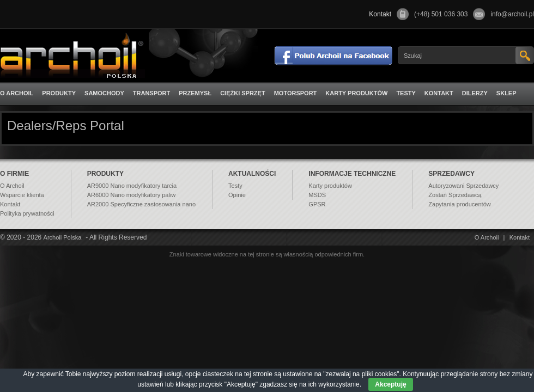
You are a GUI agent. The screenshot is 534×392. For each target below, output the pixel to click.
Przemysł (195, 93)
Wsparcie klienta (22, 195)
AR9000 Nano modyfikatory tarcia (132, 186)
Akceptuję (390, 384)
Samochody (104, 93)
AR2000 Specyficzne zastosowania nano (141, 204)
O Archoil (17, 93)
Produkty (59, 93)
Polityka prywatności (27, 213)
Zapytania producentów (459, 204)
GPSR (317, 204)
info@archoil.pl (512, 14)
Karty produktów (356, 93)
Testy (406, 93)
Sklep (506, 93)
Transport (151, 93)
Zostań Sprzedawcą (455, 195)
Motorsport (296, 93)
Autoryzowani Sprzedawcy (463, 186)
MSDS (317, 195)
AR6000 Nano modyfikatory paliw (132, 195)
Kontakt (439, 93)
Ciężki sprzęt (243, 93)
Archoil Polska (63, 237)
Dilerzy (475, 93)
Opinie (237, 195)
